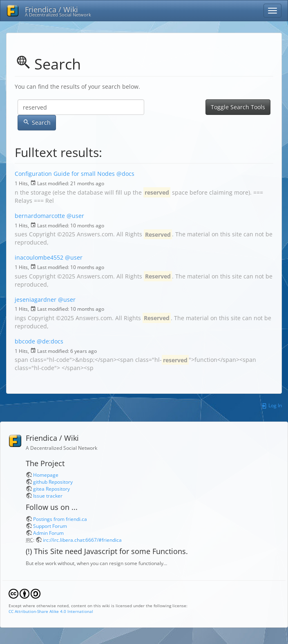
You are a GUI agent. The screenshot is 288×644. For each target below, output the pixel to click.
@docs (125, 174)
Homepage (46, 475)
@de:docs (50, 341)
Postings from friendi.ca (60, 519)
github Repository (53, 482)
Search (37, 122)
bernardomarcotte (40, 216)
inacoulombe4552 (39, 257)
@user (75, 216)
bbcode (25, 341)
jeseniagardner (36, 300)
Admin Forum (48, 533)
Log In (271, 405)
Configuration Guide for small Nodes (65, 174)
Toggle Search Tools (238, 107)
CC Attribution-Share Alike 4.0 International (51, 611)
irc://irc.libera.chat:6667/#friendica (82, 540)
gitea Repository (51, 489)
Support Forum (50, 526)
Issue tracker (48, 496)
